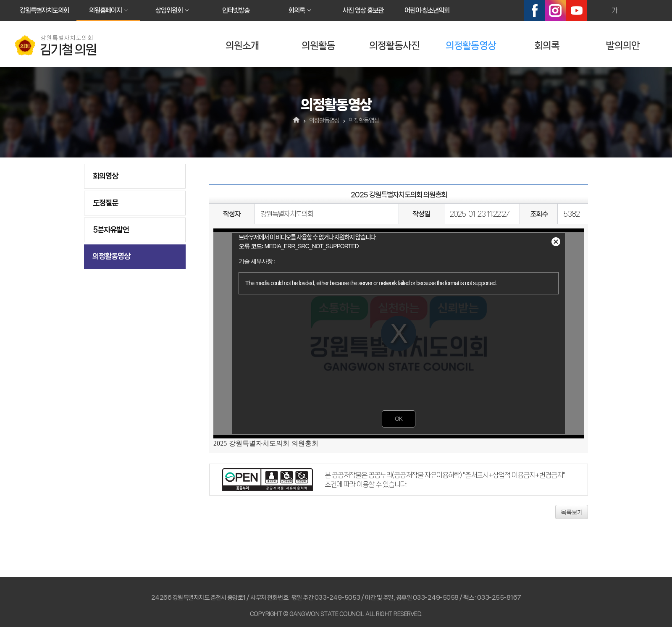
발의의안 (623, 46)
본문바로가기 (0, 0)
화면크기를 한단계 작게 (633, 10)
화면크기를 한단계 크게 (596, 10)
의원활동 (318, 46)
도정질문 (105, 203)
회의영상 (105, 176)
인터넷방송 (236, 10)
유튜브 (577, 10)
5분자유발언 (111, 230)
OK (399, 419)
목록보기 (572, 512)
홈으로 (297, 121)
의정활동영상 (471, 46)
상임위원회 (169, 10)
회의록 (297, 10)
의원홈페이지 (105, 10)
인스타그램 (556, 10)
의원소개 (242, 46)
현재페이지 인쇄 (651, 10)
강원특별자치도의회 (44, 10)
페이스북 (535, 10)
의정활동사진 (394, 46)
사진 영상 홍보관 (363, 10)
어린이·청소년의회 (427, 10)
